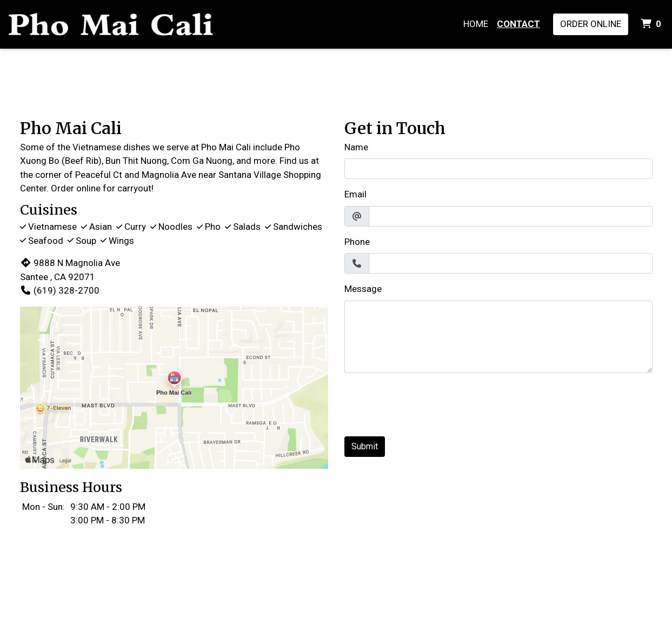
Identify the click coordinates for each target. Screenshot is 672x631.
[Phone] (511, 263)
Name (356, 147)
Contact (518, 24)
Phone (357, 242)
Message (363, 289)
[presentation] (427, 403)
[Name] (498, 169)
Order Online (591, 24)
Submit (365, 446)
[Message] (498, 337)
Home (476, 24)
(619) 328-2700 (60, 290)
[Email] (511, 216)
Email (355, 194)
